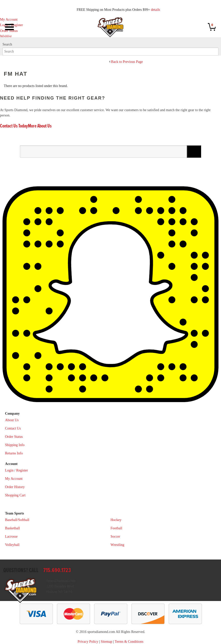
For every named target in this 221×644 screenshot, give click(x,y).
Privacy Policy (88, 642)
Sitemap (106, 642)
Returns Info (14, 453)
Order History (15, 487)
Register (17, 25)
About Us (12, 420)
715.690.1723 (57, 570)
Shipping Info (15, 445)
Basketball (12, 528)
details (155, 10)
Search (7, 44)
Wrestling (117, 545)
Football (116, 528)
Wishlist (6, 36)
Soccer (115, 536)
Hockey (116, 520)
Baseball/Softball (17, 520)
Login (4, 25)
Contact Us (13, 428)
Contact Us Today (14, 126)
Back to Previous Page (127, 62)
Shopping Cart (15, 495)
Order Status (14, 437)
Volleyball (12, 545)
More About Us (40, 126)
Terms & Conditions (129, 642)
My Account (9, 19)
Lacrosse (11, 536)
